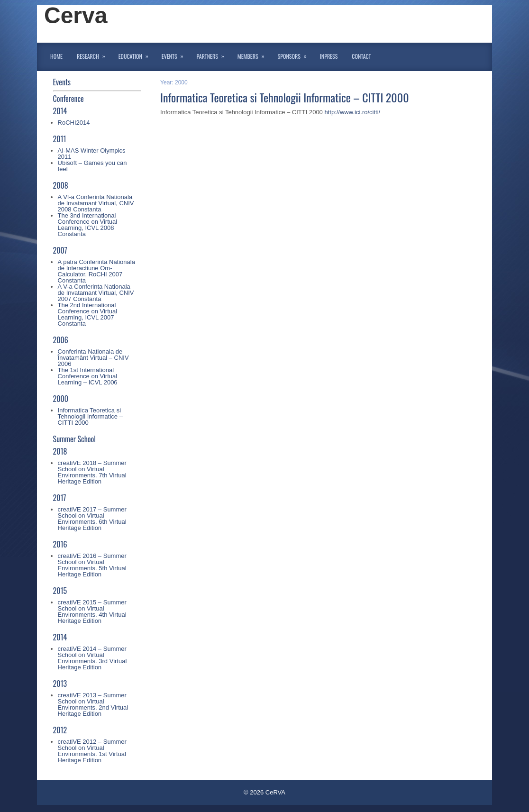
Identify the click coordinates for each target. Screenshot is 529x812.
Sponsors (295, 55)
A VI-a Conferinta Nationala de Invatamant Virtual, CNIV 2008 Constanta (96, 203)
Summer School (74, 439)
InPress (329, 56)
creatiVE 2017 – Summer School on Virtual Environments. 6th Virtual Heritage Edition (92, 519)
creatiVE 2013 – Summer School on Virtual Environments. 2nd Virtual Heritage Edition (93, 704)
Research (94, 55)
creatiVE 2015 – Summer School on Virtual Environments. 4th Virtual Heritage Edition (92, 611)
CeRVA (275, 792)
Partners (214, 55)
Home (56, 56)
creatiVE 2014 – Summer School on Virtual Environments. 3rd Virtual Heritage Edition (92, 658)
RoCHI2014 (74, 123)
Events (176, 55)
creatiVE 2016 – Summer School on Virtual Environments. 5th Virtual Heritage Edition (92, 565)
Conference (68, 99)
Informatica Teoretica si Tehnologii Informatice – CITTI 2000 (90, 416)
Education (137, 55)
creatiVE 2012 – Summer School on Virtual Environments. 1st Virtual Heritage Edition (92, 751)
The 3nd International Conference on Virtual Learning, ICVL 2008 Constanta (88, 225)
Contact (361, 56)
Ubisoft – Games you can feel (92, 166)
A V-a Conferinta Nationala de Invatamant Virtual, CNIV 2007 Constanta (96, 293)
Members (254, 55)
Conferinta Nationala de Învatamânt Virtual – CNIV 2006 (93, 358)
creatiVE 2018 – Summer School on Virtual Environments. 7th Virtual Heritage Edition (92, 472)
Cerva (76, 15)
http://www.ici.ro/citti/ (352, 112)
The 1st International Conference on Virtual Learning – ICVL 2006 (88, 376)
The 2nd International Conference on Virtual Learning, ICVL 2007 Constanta (88, 314)
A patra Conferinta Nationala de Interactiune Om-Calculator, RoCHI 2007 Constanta (96, 271)
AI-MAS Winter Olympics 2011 (92, 154)
